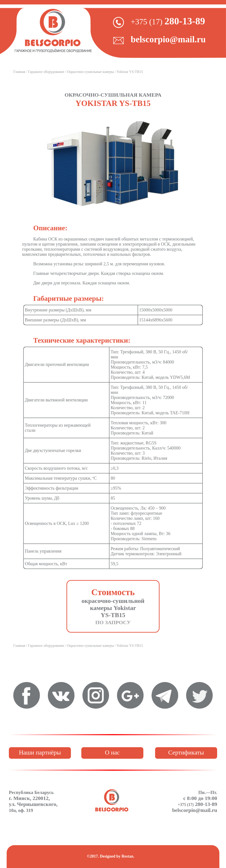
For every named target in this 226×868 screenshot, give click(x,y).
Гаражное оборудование (46, 72)
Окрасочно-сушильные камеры (90, 72)
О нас (112, 752)
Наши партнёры (40, 752)
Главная (19, 72)
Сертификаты (186, 752)
